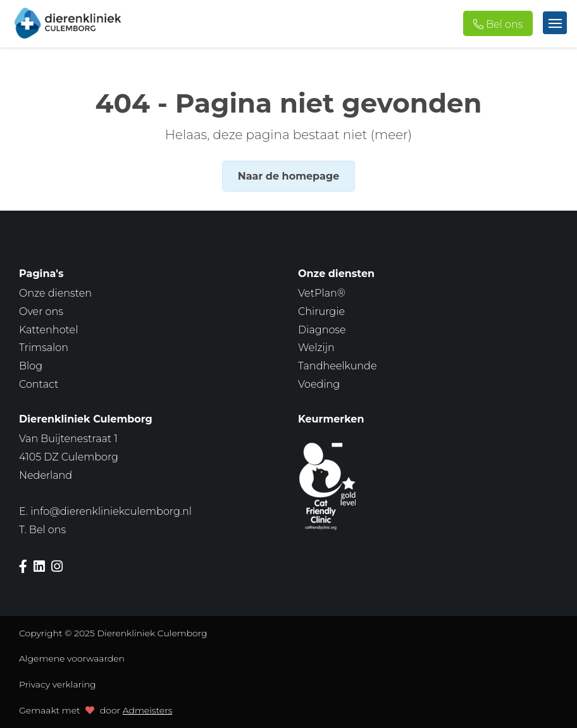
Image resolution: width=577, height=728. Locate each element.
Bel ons (504, 24)
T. (42, 530)
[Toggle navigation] (555, 23)
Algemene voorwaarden (72, 658)
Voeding (319, 384)
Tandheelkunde (337, 366)
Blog (31, 366)
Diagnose (322, 330)
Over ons (41, 312)
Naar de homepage (288, 176)
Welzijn (316, 348)
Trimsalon (44, 348)
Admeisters (148, 710)
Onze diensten (55, 293)
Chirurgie (321, 312)
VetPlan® (322, 293)
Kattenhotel (48, 330)
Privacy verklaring (58, 684)
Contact (39, 384)
